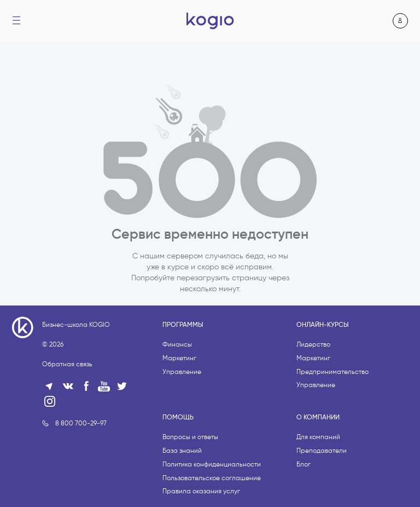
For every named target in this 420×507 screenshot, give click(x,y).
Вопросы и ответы (190, 478)
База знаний (182, 491)
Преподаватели (322, 491)
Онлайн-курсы (323, 365)
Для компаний (318, 478)
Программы (183, 365)
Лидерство (313, 385)
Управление (182, 413)
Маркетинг (179, 399)
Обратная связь (67, 405)
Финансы (177, 385)
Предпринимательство (332, 413)
